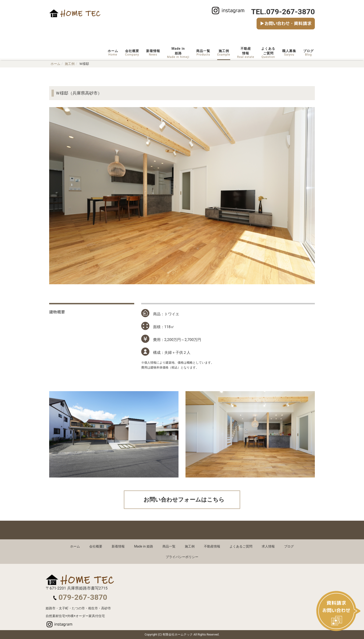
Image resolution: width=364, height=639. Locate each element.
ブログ (308, 53)
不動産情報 (246, 53)
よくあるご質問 (268, 53)
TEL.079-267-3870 (283, 12)
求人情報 (268, 546)
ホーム (113, 53)
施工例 (224, 53)
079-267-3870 (83, 597)
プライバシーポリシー (182, 557)
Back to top (182, 530)
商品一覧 (203, 53)
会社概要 (132, 53)
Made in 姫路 (143, 546)
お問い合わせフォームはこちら (184, 500)
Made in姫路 (178, 53)
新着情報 (153, 53)
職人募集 (289, 53)
